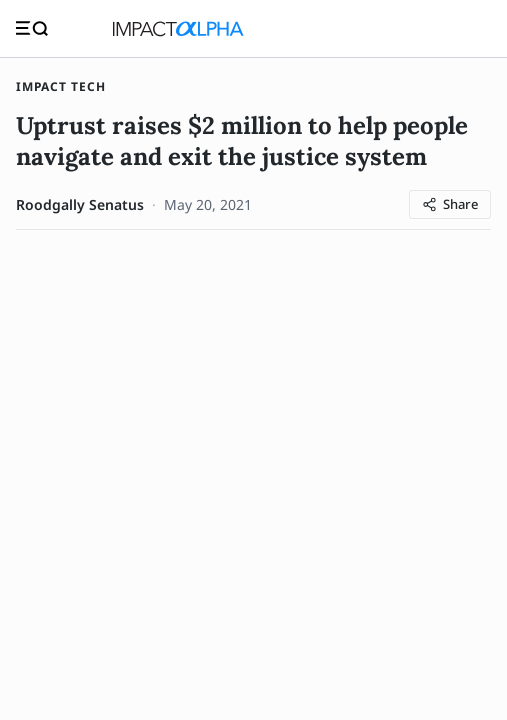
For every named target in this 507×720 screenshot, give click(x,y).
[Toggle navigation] (32, 28)
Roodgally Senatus (80, 204)
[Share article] (450, 204)
